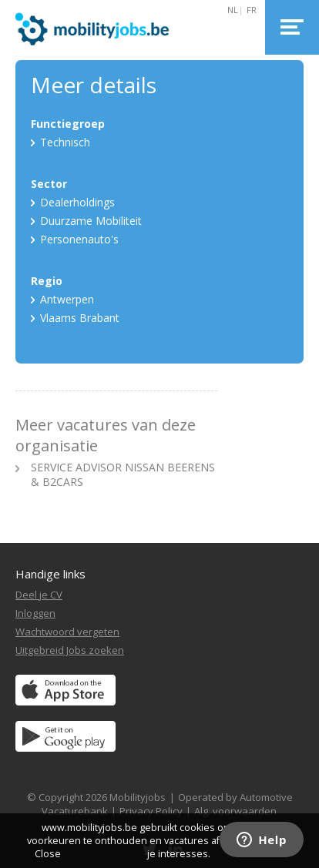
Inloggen (35, 613)
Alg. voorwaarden (235, 811)
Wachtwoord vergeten (67, 632)
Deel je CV (39, 595)
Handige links (50, 574)
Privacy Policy (151, 811)
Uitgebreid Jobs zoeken (70, 650)
